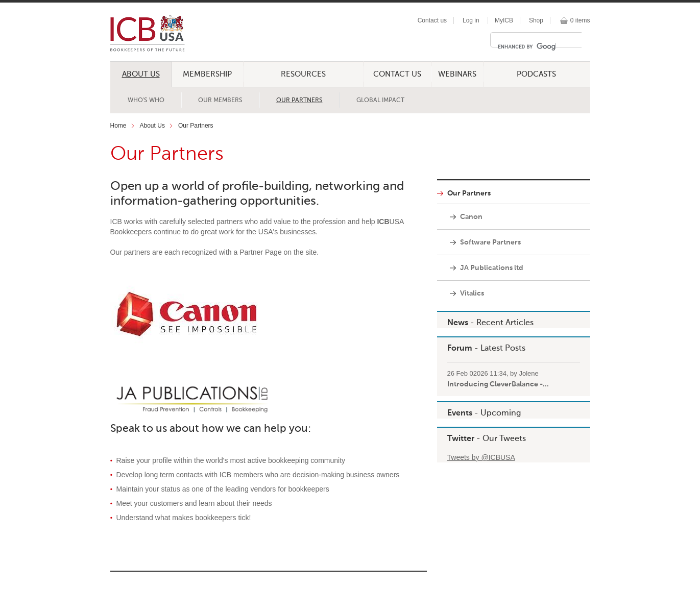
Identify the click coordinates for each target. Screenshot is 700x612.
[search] (527, 46)
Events (460, 413)
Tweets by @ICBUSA (481, 457)
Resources (303, 74)
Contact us (432, 20)
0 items (580, 20)
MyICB (504, 20)
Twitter (461, 439)
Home (118, 126)
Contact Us (397, 74)
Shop (536, 20)
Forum (460, 349)
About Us (141, 74)
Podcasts (536, 74)
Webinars (457, 74)
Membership (207, 74)
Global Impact (380, 101)
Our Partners (299, 101)
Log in (471, 20)
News (458, 323)
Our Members (220, 101)
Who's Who (146, 101)
